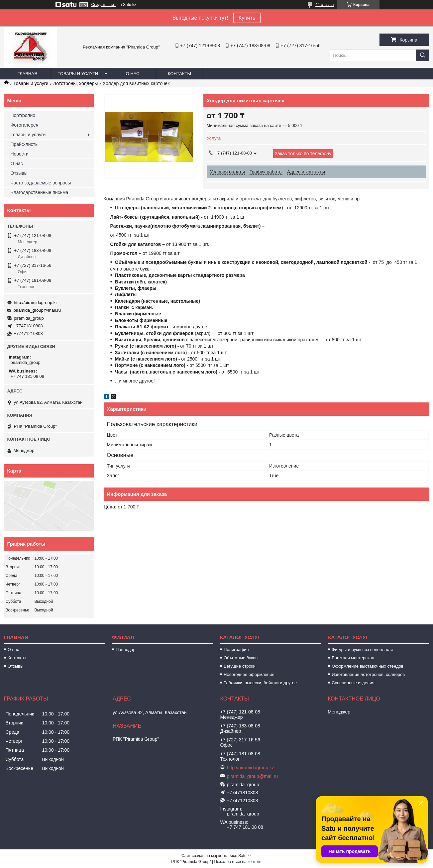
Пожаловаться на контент (238, 862)
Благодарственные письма (40, 192)
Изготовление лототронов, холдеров (368, 674)
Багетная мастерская (353, 658)
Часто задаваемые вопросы (41, 183)
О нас (133, 74)
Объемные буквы (241, 658)
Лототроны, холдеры (75, 83)
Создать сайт (104, 5)
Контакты (179, 74)
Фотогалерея (25, 125)
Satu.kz (245, 856)
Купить (247, 18)
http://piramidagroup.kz (36, 303)
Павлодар (126, 650)
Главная (28, 74)
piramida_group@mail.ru (37, 310)
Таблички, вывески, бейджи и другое (260, 683)
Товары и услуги (78, 74)
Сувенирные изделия (353, 683)
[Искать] (423, 55)
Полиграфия (236, 650)
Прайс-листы (25, 144)
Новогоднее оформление (249, 674)
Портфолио (23, 115)
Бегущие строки (240, 666)
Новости (20, 154)
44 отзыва (325, 5)
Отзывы (19, 173)
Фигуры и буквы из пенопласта (362, 650)
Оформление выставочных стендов (368, 666)
